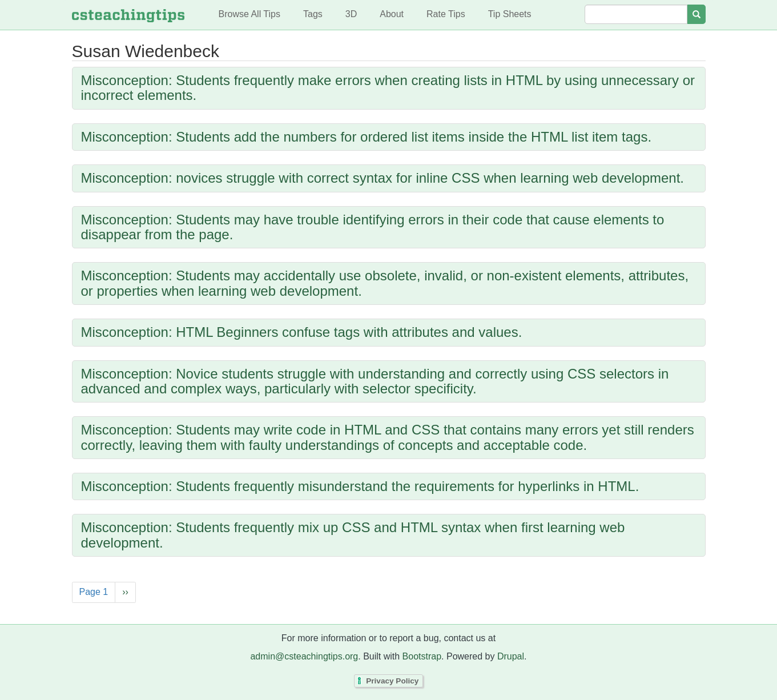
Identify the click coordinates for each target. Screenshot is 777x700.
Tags (313, 14)
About (392, 14)
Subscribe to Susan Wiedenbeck (75, 621)
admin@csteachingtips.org (304, 656)
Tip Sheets (510, 14)
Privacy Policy (392, 681)
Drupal (511, 656)
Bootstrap (422, 656)
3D (351, 14)
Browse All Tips (249, 14)
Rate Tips (446, 14)
